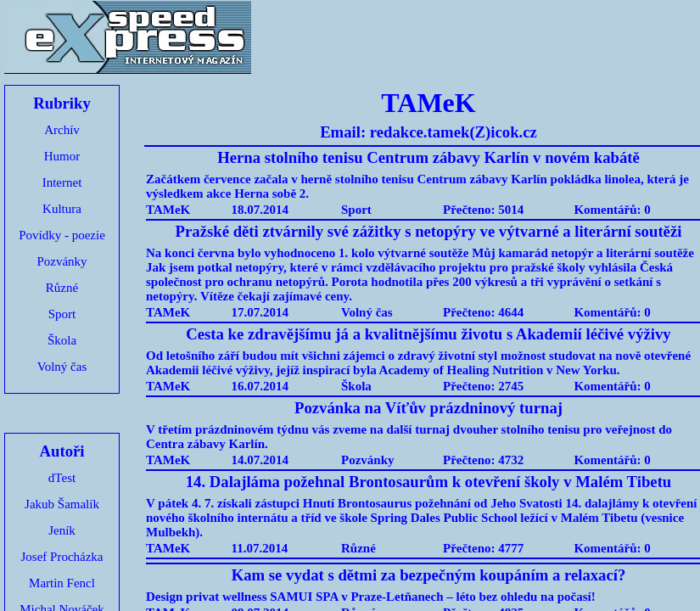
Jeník (62, 530)
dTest (62, 478)
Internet (62, 182)
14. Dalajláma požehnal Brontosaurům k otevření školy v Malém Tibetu (429, 482)
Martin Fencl (62, 583)
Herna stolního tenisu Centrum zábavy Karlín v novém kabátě (428, 157)
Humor (62, 156)
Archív (62, 130)
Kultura (62, 209)
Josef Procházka (62, 557)
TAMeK (168, 210)
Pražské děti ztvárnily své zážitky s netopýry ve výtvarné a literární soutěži (429, 231)
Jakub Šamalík (62, 504)
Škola (62, 340)
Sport (62, 314)
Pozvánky (62, 261)
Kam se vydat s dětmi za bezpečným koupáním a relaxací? (429, 575)
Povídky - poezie (62, 235)
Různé (62, 288)
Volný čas (62, 367)
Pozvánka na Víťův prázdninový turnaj (428, 408)
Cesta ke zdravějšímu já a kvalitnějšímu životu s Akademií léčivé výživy (428, 334)
